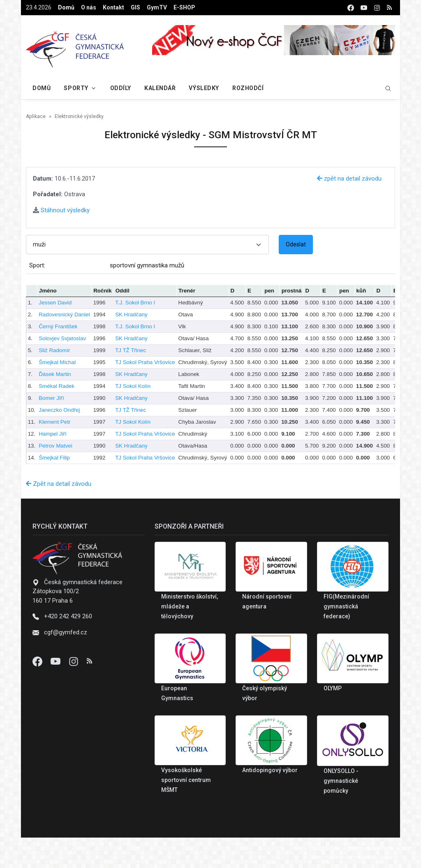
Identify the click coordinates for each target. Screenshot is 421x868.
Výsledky (204, 88)
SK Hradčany (131, 314)
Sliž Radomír (54, 350)
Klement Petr (54, 422)
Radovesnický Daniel (64, 314)
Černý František (58, 326)
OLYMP (333, 688)
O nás (89, 7)
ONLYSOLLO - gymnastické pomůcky (341, 781)
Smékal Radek (57, 386)
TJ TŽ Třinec (131, 350)
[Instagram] (74, 661)
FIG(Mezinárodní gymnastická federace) (346, 606)
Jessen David (55, 303)
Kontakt (113, 7)
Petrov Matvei (55, 446)
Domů (66, 7)
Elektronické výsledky (79, 116)
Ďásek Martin (55, 374)
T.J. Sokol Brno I (135, 303)
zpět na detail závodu (349, 179)
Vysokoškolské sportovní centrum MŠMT (186, 780)
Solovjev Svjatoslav (62, 338)
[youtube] (364, 8)
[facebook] (351, 8)
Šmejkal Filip (54, 458)
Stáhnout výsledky (61, 210)
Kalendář (160, 88)
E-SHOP (184, 7)
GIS (135, 7)
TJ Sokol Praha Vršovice (145, 362)
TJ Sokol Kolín (133, 386)
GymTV (157, 7)
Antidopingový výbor (270, 770)
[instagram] (377, 8)
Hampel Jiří (52, 434)
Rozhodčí (248, 88)
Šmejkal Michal (57, 362)
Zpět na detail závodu (59, 484)
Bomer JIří (51, 398)
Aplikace (36, 116)
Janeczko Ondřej (59, 410)
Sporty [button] (76, 88)
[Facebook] (38, 661)
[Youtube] (56, 661)
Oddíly (121, 88)
